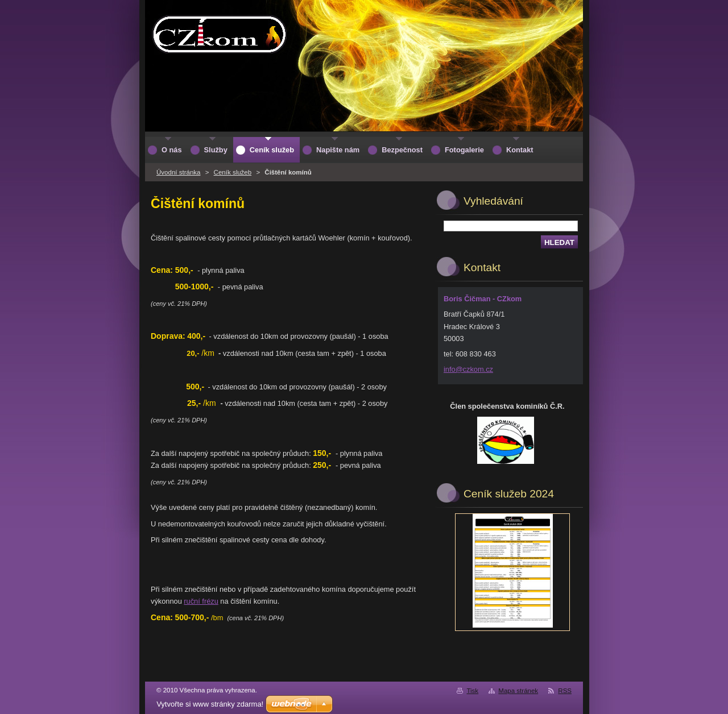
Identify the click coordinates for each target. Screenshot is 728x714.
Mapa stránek (518, 691)
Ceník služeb (233, 172)
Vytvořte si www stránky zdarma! (210, 704)
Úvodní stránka (178, 172)
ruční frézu (201, 601)
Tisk (472, 691)
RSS (565, 691)
